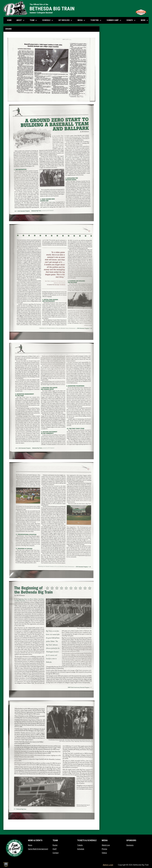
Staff (55, 849)
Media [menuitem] (82, 20)
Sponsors (130, 845)
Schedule (81, 849)
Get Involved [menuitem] (66, 20)
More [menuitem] (145, 20)
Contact (56, 853)
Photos (104, 849)
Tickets (80, 845)
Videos (104, 853)
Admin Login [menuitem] (108, 865)
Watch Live (106, 845)
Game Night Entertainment (38, 849)
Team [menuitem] (34, 20)
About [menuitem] (21, 20)
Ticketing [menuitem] (96, 20)
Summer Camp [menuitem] (114, 20)
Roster (55, 845)
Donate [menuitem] (131, 20)
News (30, 845)
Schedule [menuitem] (49, 20)
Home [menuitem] (9, 20)
